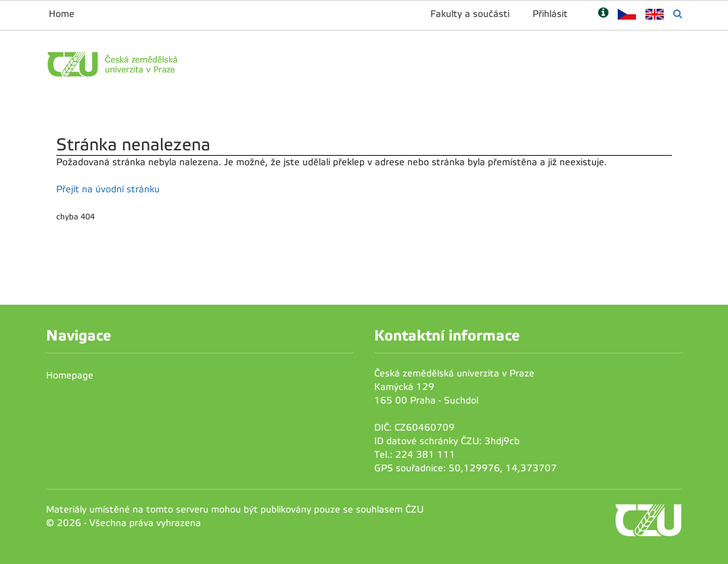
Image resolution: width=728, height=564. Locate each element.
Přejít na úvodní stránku (108, 189)
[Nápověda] (603, 14)
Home (62, 14)
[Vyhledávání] (678, 14)
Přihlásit (550, 14)
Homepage (70, 375)
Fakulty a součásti (470, 14)
